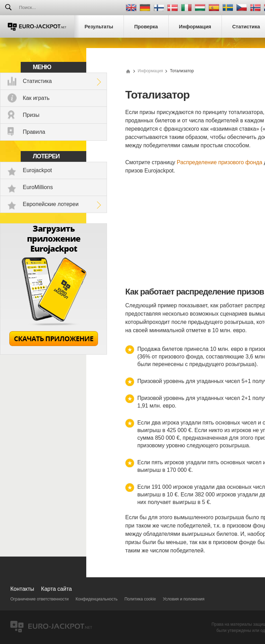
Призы (31, 115)
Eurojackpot (37, 170)
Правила (34, 132)
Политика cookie (140, 599)
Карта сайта (56, 589)
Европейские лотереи (51, 204)
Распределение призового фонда (219, 162)
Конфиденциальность (97, 599)
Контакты (22, 589)
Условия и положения (184, 599)
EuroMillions (38, 187)
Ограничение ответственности (40, 599)
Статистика (37, 81)
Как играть (36, 98)
